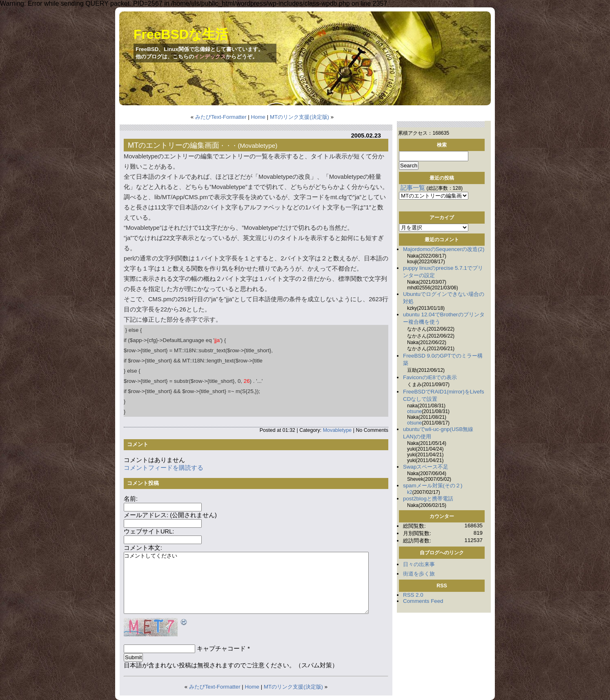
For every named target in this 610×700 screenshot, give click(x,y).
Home (258, 117)
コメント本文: (143, 548)
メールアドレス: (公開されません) (170, 515)
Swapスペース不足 (426, 467)
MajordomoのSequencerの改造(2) (444, 249)
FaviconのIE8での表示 (430, 377)
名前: (131, 499)
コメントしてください (246, 583)
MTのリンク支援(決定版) (299, 117)
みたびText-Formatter (221, 117)
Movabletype (258, 146)
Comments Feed (423, 601)
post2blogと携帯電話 (428, 499)
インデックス (210, 57)
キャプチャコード (221, 649)
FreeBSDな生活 (181, 34)
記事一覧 (413, 188)
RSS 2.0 (413, 595)
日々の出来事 (419, 564)
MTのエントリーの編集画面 (174, 145)
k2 (410, 492)
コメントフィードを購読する (164, 468)
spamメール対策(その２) (433, 486)
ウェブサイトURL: (149, 531)
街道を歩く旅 (419, 574)
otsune (414, 411)
